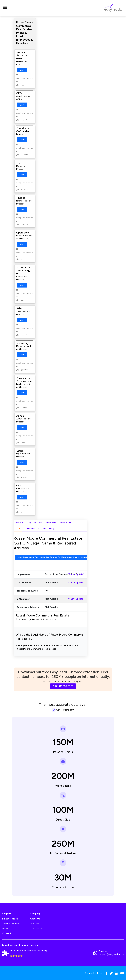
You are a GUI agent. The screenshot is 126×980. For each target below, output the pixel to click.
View (22, 70)
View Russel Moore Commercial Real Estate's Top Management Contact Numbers (52, 557)
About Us (35, 919)
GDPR (5, 928)
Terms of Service (11, 924)
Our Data (35, 924)
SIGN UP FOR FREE (63, 686)
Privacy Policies (10, 919)
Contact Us (36, 928)
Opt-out (7, 933)
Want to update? (76, 574)
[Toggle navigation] (5, 8)
